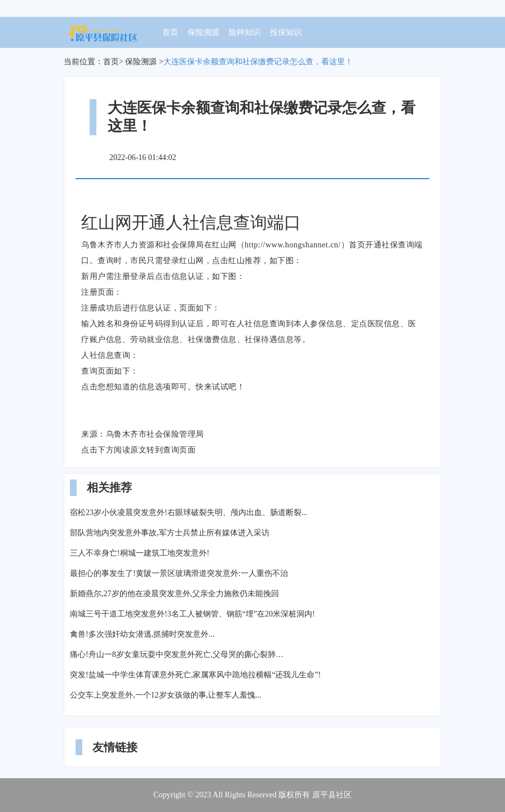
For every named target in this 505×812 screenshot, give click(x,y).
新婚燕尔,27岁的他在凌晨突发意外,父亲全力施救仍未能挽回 (174, 594)
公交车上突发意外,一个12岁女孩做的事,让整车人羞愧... (166, 695)
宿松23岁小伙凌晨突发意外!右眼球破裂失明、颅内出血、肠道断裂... (189, 513)
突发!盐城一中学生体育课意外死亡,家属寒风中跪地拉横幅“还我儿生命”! (195, 675)
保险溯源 (203, 32)
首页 (170, 32)
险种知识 (245, 32)
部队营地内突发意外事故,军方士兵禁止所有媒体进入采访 (170, 533)
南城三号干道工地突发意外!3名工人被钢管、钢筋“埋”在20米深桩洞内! (192, 614)
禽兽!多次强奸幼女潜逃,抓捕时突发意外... (142, 634)
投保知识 (286, 32)
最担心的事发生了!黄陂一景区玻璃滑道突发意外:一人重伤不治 (179, 573)
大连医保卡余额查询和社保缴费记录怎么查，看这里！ (258, 62)
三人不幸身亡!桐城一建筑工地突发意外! (139, 553)
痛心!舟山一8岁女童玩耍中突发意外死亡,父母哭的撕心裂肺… (177, 655)
